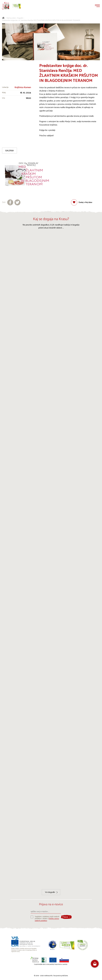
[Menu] (97, 6)
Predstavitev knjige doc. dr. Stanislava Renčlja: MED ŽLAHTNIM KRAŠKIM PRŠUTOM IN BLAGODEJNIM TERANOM (41, 20)
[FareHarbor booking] (95, 964)
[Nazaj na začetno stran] (6, 6)
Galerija (10, 151)
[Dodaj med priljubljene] (82, 202)
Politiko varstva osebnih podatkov (47, 920)
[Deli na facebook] (10, 202)
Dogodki (20, 18)
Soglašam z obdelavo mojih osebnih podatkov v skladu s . (47, 919)
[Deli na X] (17, 202)
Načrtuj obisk (11, 18)
